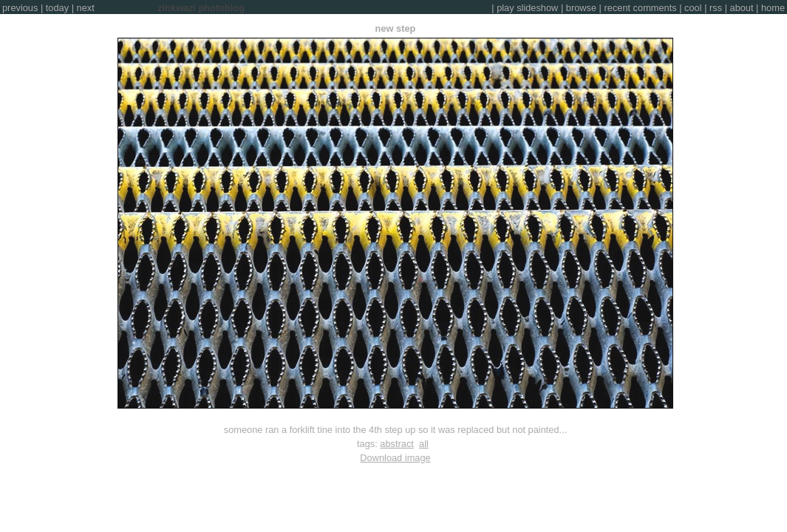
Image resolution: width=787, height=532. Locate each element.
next (86, 8)
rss (716, 8)
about (742, 8)
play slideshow (527, 8)
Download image (395, 458)
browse (581, 8)
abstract (397, 444)
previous (20, 8)
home (773, 8)
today (57, 8)
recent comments (641, 8)
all (424, 444)
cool (693, 8)
